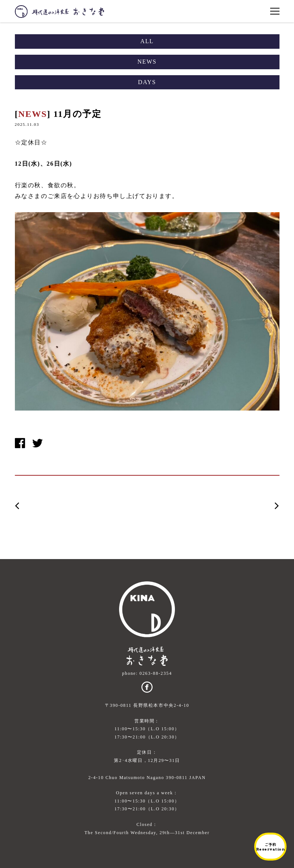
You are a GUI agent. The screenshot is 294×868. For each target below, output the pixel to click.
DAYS (147, 82)
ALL (147, 41)
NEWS (147, 62)
